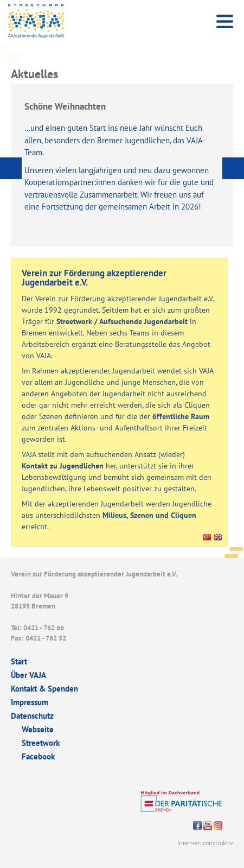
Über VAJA (28, 675)
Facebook (38, 756)
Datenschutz (32, 716)
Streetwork (41, 743)
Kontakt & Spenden (44, 689)
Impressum (30, 702)
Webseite (38, 729)
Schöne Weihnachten (65, 106)
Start (19, 661)
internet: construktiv (205, 843)
